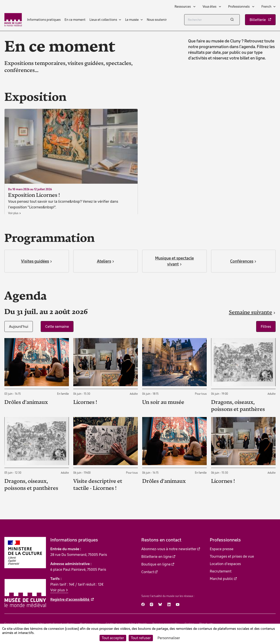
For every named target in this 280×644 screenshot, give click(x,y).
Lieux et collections (103, 20)
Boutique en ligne (156, 564)
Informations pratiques (44, 20)
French (266, 7)
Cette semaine (57, 326)
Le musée (132, 20)
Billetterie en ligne (157, 557)
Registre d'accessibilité (70, 599)
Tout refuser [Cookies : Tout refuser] (141, 638)
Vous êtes (210, 7)
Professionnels (239, 7)
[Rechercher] (212, 20)
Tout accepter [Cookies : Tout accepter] (113, 638)
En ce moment (75, 20)
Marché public (221, 579)
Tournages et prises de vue (232, 556)
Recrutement (221, 571)
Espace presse (222, 549)
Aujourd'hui (19, 326)
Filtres (266, 326)
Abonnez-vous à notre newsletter (169, 549)
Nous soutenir (157, 20)
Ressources (183, 7)
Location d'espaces (225, 564)
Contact (148, 572)
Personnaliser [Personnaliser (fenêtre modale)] (169, 638)
